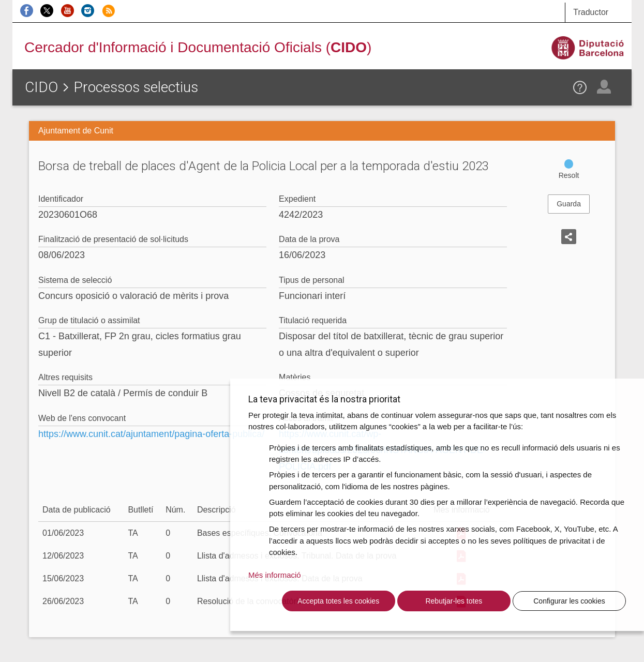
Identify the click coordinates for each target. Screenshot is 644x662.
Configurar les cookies (569, 601)
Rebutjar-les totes (454, 601)
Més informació (275, 575)
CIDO (41, 87)
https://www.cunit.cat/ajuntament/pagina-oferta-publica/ (151, 434)
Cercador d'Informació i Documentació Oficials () (198, 47)
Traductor (591, 12)
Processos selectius (136, 87)
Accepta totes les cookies (338, 601)
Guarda (569, 204)
